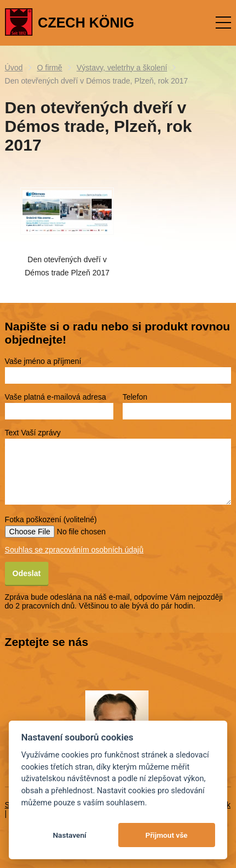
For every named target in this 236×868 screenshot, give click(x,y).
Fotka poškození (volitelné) (51, 519)
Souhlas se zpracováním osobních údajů (74, 550)
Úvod (14, 68)
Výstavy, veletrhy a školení (122, 68)
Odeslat (27, 573)
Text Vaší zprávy (33, 433)
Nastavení (70, 835)
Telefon (135, 397)
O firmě (50, 68)
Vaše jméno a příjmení (43, 361)
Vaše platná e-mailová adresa (56, 397)
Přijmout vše (166, 835)
